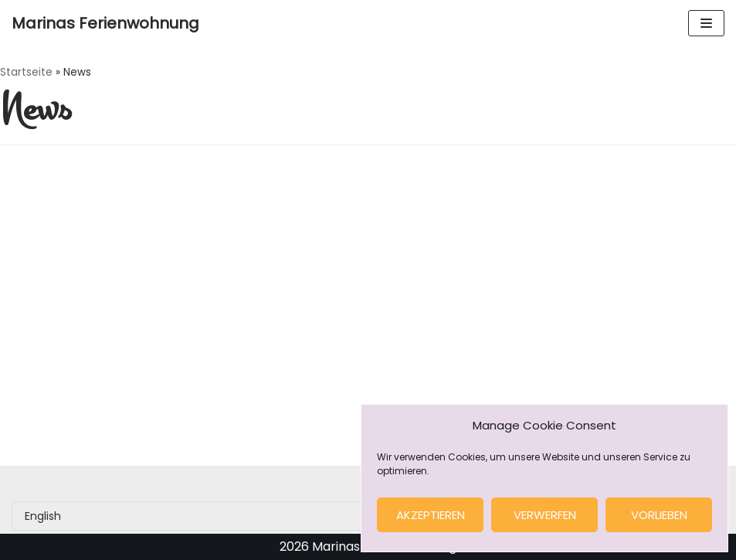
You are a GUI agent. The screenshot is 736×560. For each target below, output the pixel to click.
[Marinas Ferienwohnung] (105, 23)
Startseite (26, 72)
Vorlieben (659, 515)
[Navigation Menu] (706, 23)
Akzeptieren (431, 515)
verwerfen (545, 515)
